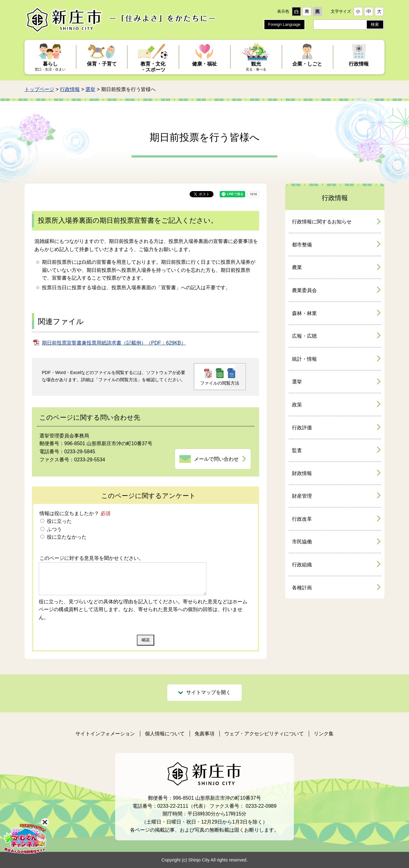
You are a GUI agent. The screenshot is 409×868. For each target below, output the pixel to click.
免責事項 (204, 734)
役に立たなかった (66, 537)
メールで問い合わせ (216, 459)
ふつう (53, 529)
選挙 (90, 89)
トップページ (39, 89)
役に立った (58, 521)
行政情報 (70, 89)
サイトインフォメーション (105, 734)
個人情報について (165, 734)
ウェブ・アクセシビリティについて (264, 734)
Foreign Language (284, 24)
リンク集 (324, 734)
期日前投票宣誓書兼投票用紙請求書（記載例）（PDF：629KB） (114, 343)
